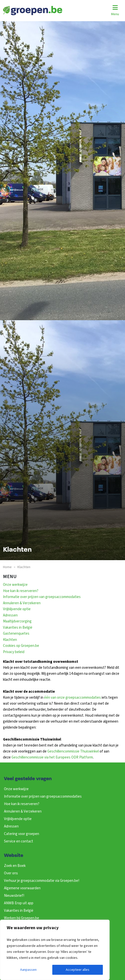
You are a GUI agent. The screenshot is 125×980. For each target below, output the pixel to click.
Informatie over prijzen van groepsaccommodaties (42, 597)
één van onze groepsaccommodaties (72, 698)
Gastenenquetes (16, 634)
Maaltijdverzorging (17, 621)
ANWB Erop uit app (19, 903)
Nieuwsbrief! (14, 896)
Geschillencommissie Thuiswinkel (73, 751)
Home (7, 567)
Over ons (11, 873)
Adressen (10, 615)
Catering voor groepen (22, 834)
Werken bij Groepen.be (22, 918)
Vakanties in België (18, 628)
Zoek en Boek (15, 866)
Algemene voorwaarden (22, 888)
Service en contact (19, 841)
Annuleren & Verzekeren (22, 603)
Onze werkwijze (15, 585)
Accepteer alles (78, 970)
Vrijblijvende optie (17, 609)
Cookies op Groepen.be (21, 646)
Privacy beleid (14, 652)
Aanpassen (28, 970)
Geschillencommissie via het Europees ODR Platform (52, 757)
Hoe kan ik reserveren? (21, 591)
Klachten (10, 640)
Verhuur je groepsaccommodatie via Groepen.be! (42, 881)
